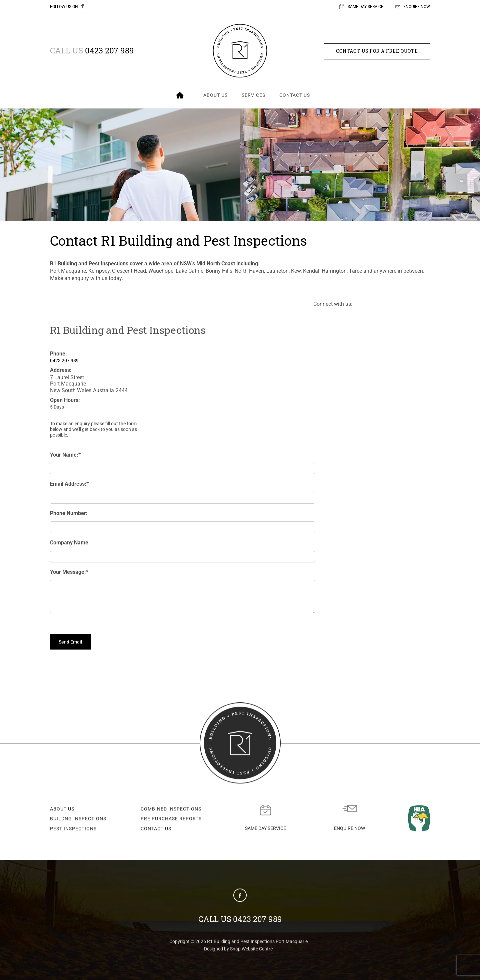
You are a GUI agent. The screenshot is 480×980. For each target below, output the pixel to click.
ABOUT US (62, 810)
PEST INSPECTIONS (73, 830)
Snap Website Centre (251, 950)
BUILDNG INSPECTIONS (78, 820)
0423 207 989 (92, 50)
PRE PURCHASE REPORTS (171, 820)
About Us (215, 95)
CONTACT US (156, 830)
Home (180, 95)
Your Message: (68, 572)
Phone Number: (69, 513)
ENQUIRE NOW (412, 7)
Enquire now (349, 820)
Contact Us (295, 95)
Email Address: (68, 484)
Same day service (265, 820)
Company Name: (70, 543)
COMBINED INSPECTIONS (171, 810)
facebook (85, 7)
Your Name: (64, 455)
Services (253, 95)
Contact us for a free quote (377, 51)
